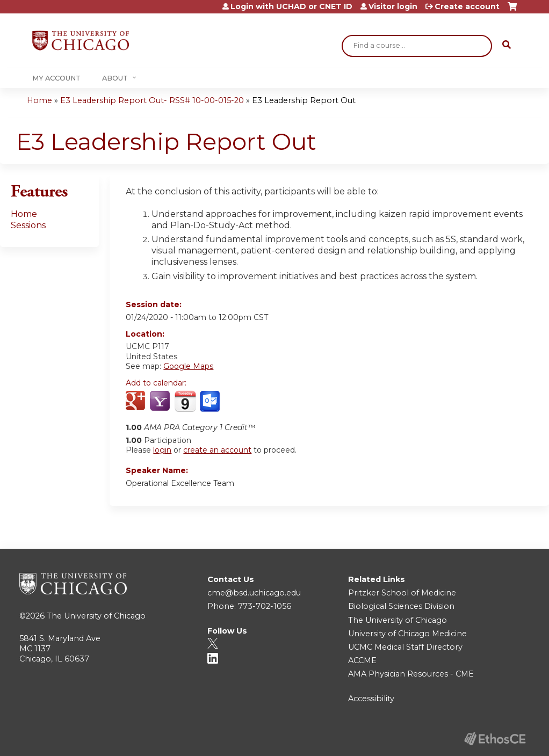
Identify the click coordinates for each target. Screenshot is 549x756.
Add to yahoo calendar (161, 402)
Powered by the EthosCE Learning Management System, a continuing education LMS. (495, 739)
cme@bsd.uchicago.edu (254, 593)
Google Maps (188, 366)
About (115, 78)
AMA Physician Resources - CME (411, 674)
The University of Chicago (96, 616)
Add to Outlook (211, 402)
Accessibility (371, 699)
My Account (56, 78)
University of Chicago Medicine (407, 634)
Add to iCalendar (185, 401)
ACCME (362, 660)
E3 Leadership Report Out (304, 100)
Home (39, 100)
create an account (217, 450)
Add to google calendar (137, 402)
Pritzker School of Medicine (402, 593)
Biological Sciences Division (401, 606)
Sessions (28, 225)
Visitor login (393, 6)
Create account (467, 6)
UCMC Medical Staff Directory (405, 647)
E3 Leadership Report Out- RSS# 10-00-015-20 (152, 100)
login (162, 450)
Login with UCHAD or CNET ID (291, 6)
